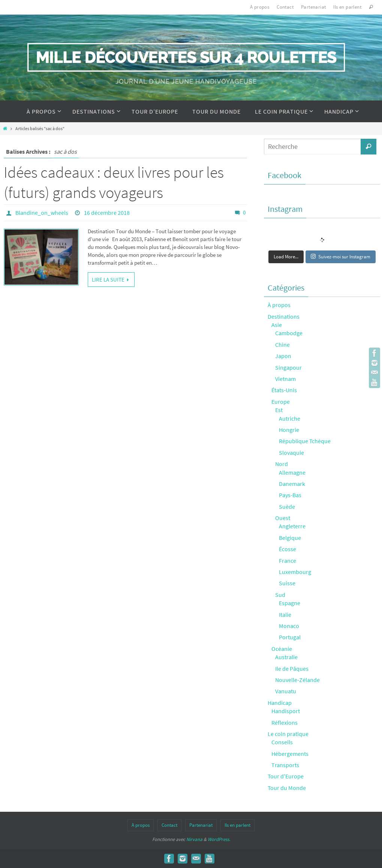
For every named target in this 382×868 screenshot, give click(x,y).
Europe (281, 402)
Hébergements (290, 754)
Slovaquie (291, 453)
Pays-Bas (290, 495)
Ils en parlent (347, 7)
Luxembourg (295, 572)
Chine (282, 345)
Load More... (286, 257)
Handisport (286, 711)
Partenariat (313, 7)
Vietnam (285, 379)
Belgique (290, 538)
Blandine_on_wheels (42, 213)
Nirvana (194, 839)
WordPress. (219, 839)
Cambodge (289, 333)
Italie (285, 615)
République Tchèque (305, 441)
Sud (280, 595)
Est (279, 410)
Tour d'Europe (286, 776)
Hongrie (289, 430)
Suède (287, 507)
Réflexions (285, 723)
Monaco (289, 626)
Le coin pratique (288, 734)
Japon (283, 356)
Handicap (280, 703)
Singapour (288, 367)
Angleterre (292, 526)
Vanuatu (286, 691)
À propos (260, 7)
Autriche (290, 418)
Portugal (290, 637)
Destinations (284, 316)
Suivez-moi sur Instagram (341, 257)
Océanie (282, 649)
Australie (286, 657)
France (288, 561)
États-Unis (284, 390)
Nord (282, 464)
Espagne (290, 603)
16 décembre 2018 (107, 213)
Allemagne (292, 472)
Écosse (288, 549)
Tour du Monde (287, 788)
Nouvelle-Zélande (297, 680)
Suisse (287, 583)
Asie (277, 325)
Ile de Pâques (292, 669)
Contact (285, 7)
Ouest (283, 518)
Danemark (292, 484)
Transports (285, 765)
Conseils (282, 742)
